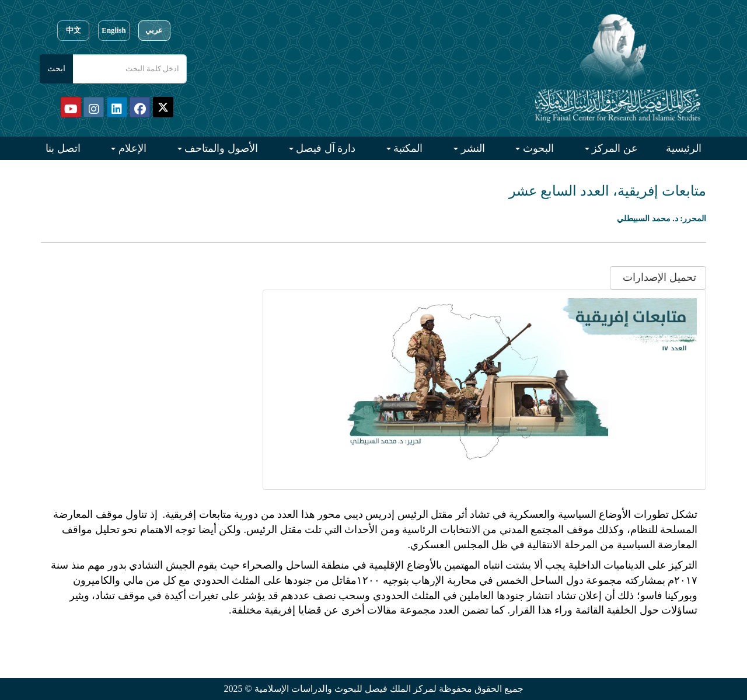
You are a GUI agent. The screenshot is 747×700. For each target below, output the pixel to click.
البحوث (537, 148)
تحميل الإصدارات (658, 277)
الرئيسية (684, 148)
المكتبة (407, 148)
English (114, 30)
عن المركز (614, 148)
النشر (472, 148)
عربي (154, 30)
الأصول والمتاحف (220, 148)
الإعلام (131, 148)
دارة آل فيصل (325, 148)
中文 (74, 30)
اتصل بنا (63, 148)
